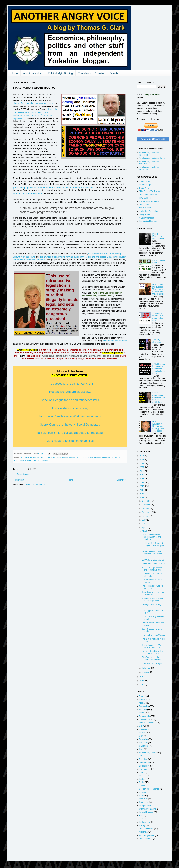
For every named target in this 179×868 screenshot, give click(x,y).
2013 (22, 457)
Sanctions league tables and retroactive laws (152, 569)
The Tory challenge (157, 341)
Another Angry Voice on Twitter (152, 158)
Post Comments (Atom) (35, 485)
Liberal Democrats (147, 723)
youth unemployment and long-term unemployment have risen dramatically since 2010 (54, 187)
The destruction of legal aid (153, 663)
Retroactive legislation (103, 457)
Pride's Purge (145, 185)
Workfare (45, 460)
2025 (142, 456)
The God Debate (146, 829)
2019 (142, 475)
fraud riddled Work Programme (28, 193)
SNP (141, 772)
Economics (144, 706)
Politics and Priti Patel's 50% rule (152, 575)
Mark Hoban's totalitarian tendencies (70, 441)
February (146, 668)
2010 (142, 684)
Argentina (143, 832)
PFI (141, 815)
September (147, 512)
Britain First (144, 766)
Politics (90, 457)
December (147, 501)
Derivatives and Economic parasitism (153, 593)
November (147, 505)
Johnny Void (144, 181)
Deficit (142, 782)
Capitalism (144, 746)
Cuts (141, 749)
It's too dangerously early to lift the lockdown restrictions (159, 397)
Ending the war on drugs (159, 262)
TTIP (141, 819)
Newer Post (19, 480)
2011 (142, 681)
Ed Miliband (35, 457)
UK (119, 457)
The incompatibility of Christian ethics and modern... (151, 537)
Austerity (143, 710)
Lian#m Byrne (81, 457)
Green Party (144, 762)
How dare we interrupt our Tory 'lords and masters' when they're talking (159, 289)
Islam (141, 796)
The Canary (144, 205)
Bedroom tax (145, 822)
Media (142, 703)
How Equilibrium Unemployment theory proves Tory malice (159, 426)
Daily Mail (143, 743)
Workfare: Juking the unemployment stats (151, 658)
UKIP (141, 726)
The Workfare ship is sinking (70, 408)
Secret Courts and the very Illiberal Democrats (70, 425)
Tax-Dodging (145, 769)
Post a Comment (24, 474)
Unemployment (20, 460)
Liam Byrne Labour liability (153, 564)
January (146, 672)
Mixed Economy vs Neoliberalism (158, 236)
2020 (142, 471)
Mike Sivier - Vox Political (150, 191)
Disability (143, 759)
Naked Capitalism (147, 218)
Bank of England (146, 812)
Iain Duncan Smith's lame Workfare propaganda (70, 416)
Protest (142, 779)
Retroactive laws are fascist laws (70, 392)
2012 (142, 677)
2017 (142, 482)
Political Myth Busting (60, 73)
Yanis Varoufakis (146, 208)
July (144, 520)
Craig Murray (145, 188)
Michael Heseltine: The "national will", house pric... (152, 554)
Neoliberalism (145, 719)
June (144, 524)
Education (143, 739)
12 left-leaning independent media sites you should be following (159, 369)
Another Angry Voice (148, 753)
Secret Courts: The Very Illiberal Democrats (152, 646)
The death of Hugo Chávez (153, 635)
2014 (142, 494)
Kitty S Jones (145, 198)
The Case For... (146, 839)
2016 (142, 486)
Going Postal (145, 214)
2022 (142, 463)
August (145, 516)
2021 (142, 467)
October (146, 509)
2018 (142, 479)
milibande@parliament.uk (115, 341)
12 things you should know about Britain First (158, 317)
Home (14, 73)
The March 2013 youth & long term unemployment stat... (154, 545)
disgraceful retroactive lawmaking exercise (33, 103)
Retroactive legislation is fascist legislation (152, 599)
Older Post (121, 480)
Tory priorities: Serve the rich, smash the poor (152, 652)
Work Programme (34, 460)
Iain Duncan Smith (48, 457)
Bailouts (143, 792)
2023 (142, 460)
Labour (72, 457)
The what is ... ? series (91, 73)
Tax (141, 756)
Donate (114, 73)
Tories (114, 457)
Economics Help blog (148, 221)
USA (141, 736)
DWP (27, 457)
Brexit (142, 713)
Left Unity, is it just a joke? (153, 560)
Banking (143, 733)
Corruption (144, 802)
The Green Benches (148, 195)
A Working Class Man (148, 211)
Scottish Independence (149, 789)
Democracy (144, 729)
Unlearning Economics (149, 201)
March (145, 531)
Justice (142, 786)
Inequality (143, 799)
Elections (143, 776)
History (142, 825)
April (144, 528)
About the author (33, 73)
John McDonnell (62, 457)
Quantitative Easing (148, 809)
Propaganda (144, 716)
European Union (146, 805)
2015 (142, 490)
